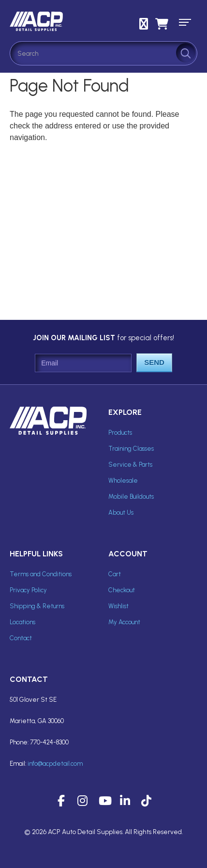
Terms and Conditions (41, 574)
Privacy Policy (28, 590)
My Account (124, 622)
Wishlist (118, 606)
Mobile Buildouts (131, 497)
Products (120, 433)
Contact (21, 638)
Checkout (122, 590)
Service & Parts (130, 465)
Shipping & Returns (37, 606)
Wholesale (123, 481)
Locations (22, 622)
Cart (115, 574)
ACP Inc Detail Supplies (53, 21)
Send (154, 362)
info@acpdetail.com (55, 764)
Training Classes (131, 449)
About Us (121, 513)
